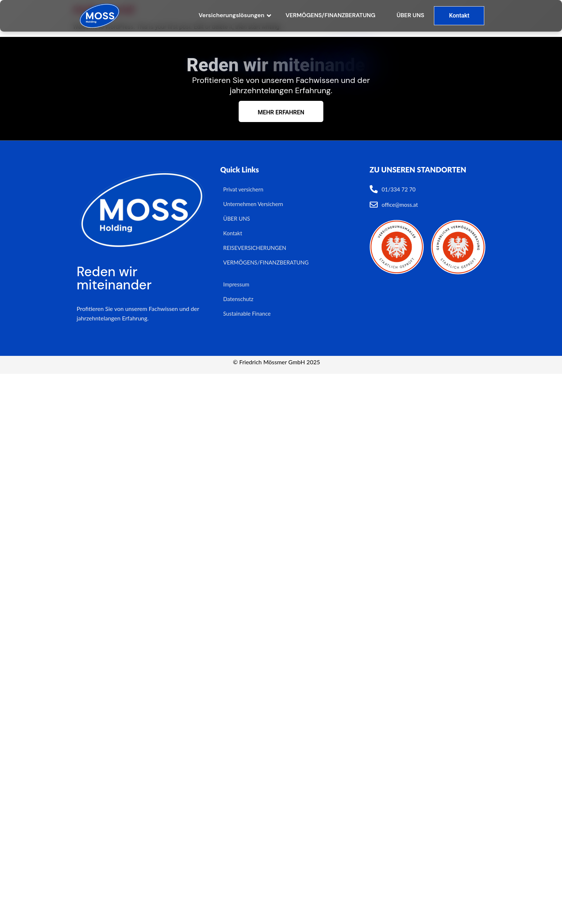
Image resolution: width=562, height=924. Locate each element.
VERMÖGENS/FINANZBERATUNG (330, 15)
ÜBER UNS (411, 15)
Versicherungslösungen (232, 15)
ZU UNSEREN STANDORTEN (418, 170)
